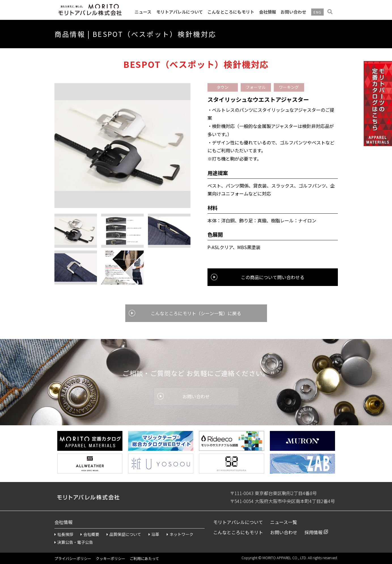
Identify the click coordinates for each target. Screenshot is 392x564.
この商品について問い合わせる (273, 277)
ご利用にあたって (144, 558)
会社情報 (268, 12)
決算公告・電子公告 (74, 542)
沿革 (154, 534)
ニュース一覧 (284, 522)
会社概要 (90, 534)
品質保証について (124, 534)
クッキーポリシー (111, 558)
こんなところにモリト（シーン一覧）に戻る (196, 313)
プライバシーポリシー (73, 558)
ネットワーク (180, 534)
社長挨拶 (64, 534)
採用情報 (313, 532)
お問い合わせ (293, 12)
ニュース (143, 12)
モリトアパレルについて (180, 12)
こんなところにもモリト (231, 12)
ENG (317, 12)
